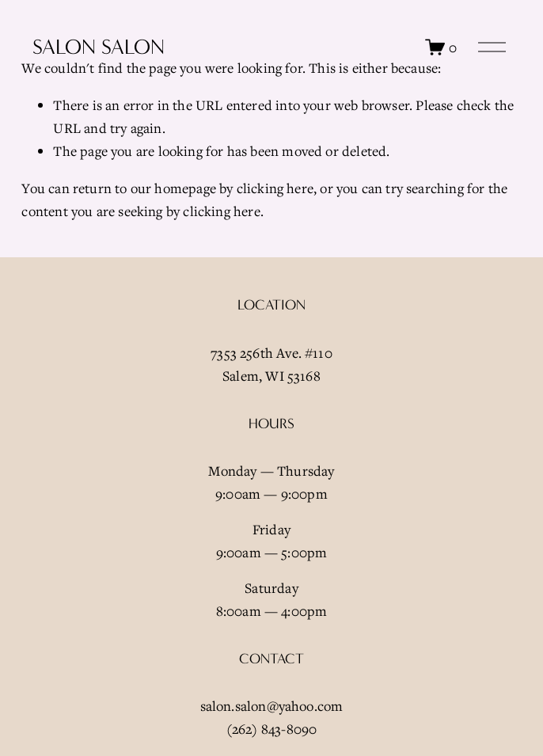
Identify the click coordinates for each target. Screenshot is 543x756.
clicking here (275, 188)
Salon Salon (99, 47)
